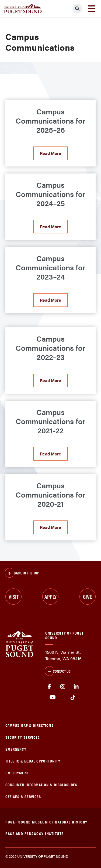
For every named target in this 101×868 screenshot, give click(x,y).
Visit (14, 596)
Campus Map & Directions (29, 725)
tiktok (73, 697)
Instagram (63, 687)
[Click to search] (77, 9)
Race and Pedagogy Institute (35, 833)
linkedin (76, 687)
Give (88, 596)
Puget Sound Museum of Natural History (46, 822)
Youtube (53, 697)
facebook (49, 687)
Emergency (16, 749)
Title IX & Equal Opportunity (33, 761)
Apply (50, 596)
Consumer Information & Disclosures (41, 784)
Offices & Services (23, 796)
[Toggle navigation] (92, 9)
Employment (17, 773)
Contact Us (58, 672)
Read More (50, 153)
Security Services (23, 737)
